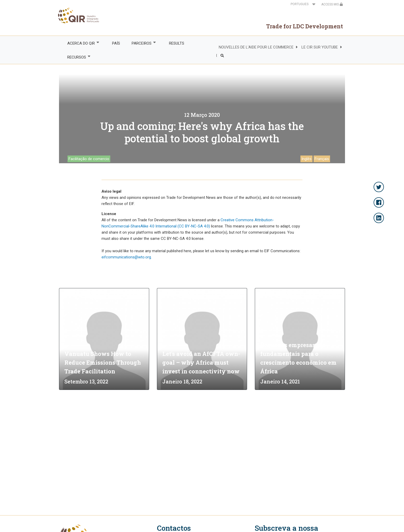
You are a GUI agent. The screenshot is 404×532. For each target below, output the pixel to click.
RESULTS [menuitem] (177, 43)
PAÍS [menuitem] (116, 43)
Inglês (306, 159)
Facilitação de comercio (89, 159)
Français (322, 159)
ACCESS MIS (332, 4)
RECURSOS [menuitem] (76, 57)
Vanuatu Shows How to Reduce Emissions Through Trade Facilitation (103, 362)
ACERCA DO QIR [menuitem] (81, 43)
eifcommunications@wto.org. (127, 257)
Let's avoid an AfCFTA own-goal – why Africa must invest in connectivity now (201, 362)
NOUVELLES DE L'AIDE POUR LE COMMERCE (256, 47)
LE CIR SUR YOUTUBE (320, 47)
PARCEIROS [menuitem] (141, 43)
